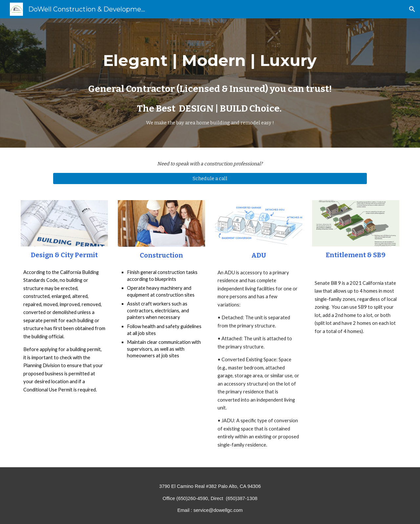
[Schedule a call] (210, 178)
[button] (412, 9)
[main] (210, 83)
